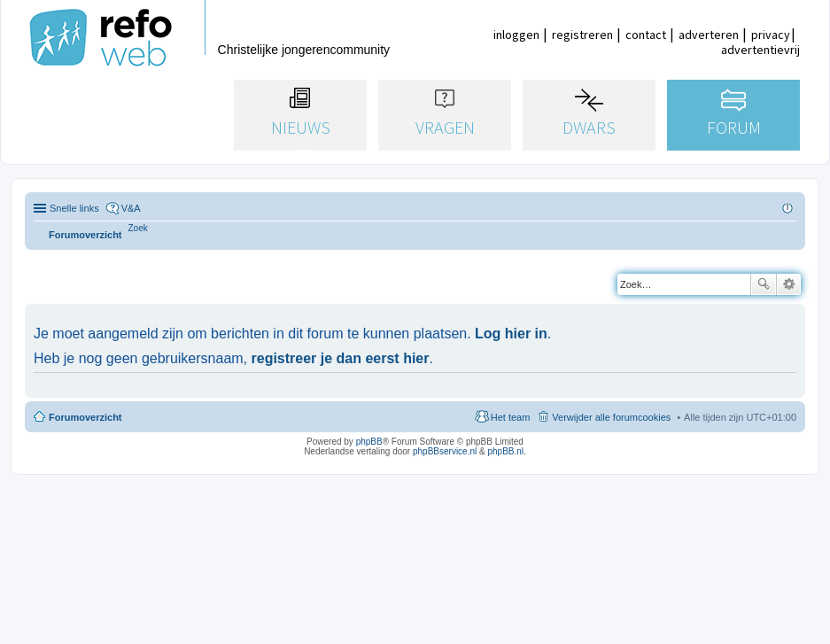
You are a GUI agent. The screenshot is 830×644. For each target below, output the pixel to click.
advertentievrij (760, 50)
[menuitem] (138, 228)
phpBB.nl (505, 451)
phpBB (369, 442)
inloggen (516, 35)
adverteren (709, 35)
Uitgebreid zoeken (789, 284)
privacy (771, 35)
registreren (582, 35)
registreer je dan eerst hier (341, 358)
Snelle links (74, 208)
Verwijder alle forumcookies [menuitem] (611, 417)
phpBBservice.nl (445, 451)
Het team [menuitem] (511, 417)
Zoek (764, 284)
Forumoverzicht (85, 417)
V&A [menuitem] (131, 208)
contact (646, 35)
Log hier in (511, 334)
